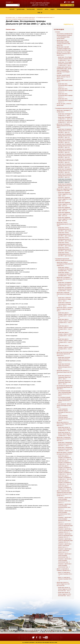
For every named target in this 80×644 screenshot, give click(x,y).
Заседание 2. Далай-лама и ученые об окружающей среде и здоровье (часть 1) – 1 (65, 526)
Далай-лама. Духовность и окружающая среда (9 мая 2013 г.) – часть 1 (65, 377)
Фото (47, 9)
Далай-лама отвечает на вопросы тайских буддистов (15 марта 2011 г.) (64, 424)
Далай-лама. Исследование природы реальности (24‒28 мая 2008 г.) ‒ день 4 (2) (65, 166)
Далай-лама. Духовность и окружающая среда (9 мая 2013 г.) (64, 372)
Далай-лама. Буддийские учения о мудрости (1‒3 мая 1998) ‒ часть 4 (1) (65, 214)
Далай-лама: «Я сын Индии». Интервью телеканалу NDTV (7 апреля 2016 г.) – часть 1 (65, 59)
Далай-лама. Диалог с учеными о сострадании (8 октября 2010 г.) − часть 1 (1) (65, 458)
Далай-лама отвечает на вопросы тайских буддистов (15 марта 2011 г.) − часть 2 (65, 434)
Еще (40, 13)
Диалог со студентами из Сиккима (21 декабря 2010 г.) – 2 (65, 579)
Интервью (58, 32)
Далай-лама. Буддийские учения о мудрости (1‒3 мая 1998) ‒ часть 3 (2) (65, 209)
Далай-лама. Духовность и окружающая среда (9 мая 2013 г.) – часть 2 (65, 382)
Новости (40, 9)
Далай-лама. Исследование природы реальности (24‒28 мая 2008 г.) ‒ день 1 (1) (65, 131)
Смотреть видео (10, 29)
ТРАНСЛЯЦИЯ (67, 5)
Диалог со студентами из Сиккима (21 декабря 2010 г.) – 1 (65, 574)
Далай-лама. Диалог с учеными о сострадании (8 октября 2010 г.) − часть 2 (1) (65, 473)
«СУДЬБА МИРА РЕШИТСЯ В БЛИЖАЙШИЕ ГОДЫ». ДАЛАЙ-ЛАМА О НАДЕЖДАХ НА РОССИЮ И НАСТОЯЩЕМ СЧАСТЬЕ (64, 70)
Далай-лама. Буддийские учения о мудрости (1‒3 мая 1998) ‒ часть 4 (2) (65, 219)
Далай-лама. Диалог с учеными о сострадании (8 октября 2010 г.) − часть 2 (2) (65, 478)
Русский (9, 2)
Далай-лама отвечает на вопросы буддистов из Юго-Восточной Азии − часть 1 (65, 589)
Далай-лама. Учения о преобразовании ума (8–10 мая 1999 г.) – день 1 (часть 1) (65, 229)
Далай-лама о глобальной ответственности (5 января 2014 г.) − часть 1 (65, 299)
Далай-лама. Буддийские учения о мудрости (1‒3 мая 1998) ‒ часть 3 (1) (65, 204)
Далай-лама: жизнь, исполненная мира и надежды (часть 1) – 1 (65, 85)
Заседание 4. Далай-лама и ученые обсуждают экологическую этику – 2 (65, 560)
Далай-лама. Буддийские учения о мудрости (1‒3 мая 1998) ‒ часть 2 (65, 199)
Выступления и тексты (11, 17)
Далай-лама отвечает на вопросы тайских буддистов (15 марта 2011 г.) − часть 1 (65, 429)
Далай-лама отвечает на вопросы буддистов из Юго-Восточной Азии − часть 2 (65, 594)
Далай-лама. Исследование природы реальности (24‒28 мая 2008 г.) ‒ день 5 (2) (65, 181)
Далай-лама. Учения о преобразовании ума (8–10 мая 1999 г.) (64, 224)
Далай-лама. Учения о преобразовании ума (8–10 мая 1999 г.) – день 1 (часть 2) (65, 234)
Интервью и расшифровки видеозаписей (26, 17)
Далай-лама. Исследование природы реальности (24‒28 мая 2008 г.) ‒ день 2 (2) (65, 146)
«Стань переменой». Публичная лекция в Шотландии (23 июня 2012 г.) (64, 406)
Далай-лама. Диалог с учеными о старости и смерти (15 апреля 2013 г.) (65, 309)
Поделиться (68, 24)
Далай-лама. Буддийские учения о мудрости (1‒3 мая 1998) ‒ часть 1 (65, 194)
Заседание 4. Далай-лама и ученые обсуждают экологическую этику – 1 (65, 555)
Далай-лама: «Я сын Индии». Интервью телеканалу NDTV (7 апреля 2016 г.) (64, 54)
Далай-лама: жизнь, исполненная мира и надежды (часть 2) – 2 (65, 100)
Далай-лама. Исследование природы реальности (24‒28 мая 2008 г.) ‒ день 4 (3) (65, 171)
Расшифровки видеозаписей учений (45, 17)
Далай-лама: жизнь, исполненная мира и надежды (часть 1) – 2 (65, 90)
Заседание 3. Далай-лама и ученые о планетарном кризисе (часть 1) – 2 (65, 550)
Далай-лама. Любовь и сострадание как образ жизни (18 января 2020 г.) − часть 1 (65, 269)
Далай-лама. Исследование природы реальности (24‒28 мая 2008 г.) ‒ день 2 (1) (65, 141)
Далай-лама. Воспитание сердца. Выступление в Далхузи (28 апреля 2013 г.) (65, 354)
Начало (12, 9)
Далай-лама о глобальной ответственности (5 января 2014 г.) (64, 294)
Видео (53, 9)
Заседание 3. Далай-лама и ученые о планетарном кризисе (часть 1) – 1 (65, 546)
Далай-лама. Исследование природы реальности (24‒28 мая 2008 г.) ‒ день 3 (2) (65, 156)
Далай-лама (21, 9)
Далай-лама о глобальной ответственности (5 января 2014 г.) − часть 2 (65, 304)
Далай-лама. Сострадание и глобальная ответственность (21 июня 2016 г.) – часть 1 (65, 284)
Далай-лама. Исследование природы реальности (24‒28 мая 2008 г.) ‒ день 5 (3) (65, 186)
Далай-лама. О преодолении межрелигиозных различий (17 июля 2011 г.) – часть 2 (65, 449)
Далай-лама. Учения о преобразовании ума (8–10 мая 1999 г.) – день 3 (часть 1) (65, 249)
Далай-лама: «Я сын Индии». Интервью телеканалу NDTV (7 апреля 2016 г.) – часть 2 (65, 64)
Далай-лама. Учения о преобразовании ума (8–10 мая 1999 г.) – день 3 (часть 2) (65, 254)
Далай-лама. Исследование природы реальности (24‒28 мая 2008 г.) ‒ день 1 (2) (65, 136)
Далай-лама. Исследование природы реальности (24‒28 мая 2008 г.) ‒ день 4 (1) (65, 161)
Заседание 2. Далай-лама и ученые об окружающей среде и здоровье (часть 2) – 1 (65, 535)
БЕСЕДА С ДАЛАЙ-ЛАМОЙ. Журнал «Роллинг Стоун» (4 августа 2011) (63, 77)
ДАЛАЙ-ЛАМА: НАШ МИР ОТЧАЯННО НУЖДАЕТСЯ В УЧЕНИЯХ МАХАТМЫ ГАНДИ (64, 49)
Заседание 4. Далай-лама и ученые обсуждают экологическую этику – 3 (65, 565)
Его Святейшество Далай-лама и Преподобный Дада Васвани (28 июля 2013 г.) (65, 387)
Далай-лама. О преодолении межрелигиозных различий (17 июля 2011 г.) (64, 439)
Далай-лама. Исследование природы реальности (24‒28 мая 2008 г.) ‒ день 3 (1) (65, 151)
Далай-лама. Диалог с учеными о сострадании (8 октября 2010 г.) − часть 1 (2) (65, 463)
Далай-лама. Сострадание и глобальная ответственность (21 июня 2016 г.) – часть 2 (65, 289)
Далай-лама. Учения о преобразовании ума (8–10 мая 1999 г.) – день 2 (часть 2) (65, 244)
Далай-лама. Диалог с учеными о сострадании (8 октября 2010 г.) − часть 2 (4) (65, 487)
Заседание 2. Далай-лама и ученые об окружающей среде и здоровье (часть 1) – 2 (65, 531)
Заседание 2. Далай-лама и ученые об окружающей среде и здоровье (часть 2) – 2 (65, 541)
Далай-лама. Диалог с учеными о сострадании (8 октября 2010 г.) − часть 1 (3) (65, 468)
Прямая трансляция (63, 9)
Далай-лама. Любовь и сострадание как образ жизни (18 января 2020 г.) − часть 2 (65, 274)
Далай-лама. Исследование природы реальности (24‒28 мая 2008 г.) (20, 19)
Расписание (31, 9)
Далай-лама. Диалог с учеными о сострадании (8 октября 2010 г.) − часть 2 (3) (65, 483)
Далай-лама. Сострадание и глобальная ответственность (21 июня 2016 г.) (64, 279)
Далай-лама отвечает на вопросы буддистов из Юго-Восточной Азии (63, 584)
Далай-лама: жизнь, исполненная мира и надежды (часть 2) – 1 (65, 95)
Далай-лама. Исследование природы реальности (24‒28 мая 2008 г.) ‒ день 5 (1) (65, 176)
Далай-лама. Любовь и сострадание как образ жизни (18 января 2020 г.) (65, 264)
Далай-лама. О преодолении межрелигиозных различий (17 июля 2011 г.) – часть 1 (65, 444)
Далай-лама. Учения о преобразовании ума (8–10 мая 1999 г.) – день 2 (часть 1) (65, 239)
